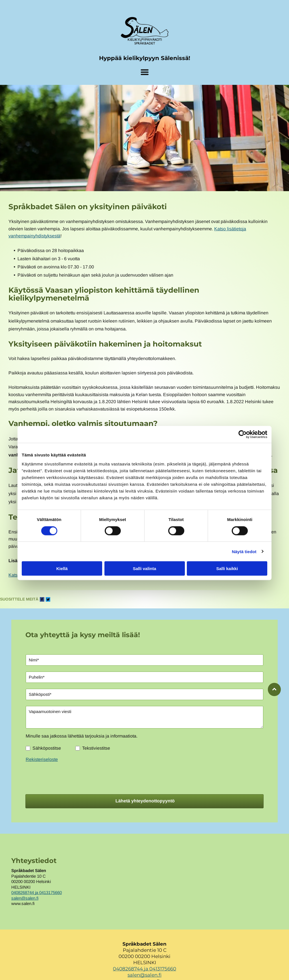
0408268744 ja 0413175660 (37, 892)
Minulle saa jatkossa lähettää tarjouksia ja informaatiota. (82, 736)
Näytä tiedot (244, 551)
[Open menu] (145, 72)
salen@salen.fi (25, 898)
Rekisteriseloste (42, 759)
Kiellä (62, 569)
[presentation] (69, 777)
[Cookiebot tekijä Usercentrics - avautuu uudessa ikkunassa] (243, 434)
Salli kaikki (227, 569)
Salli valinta (145, 569)
